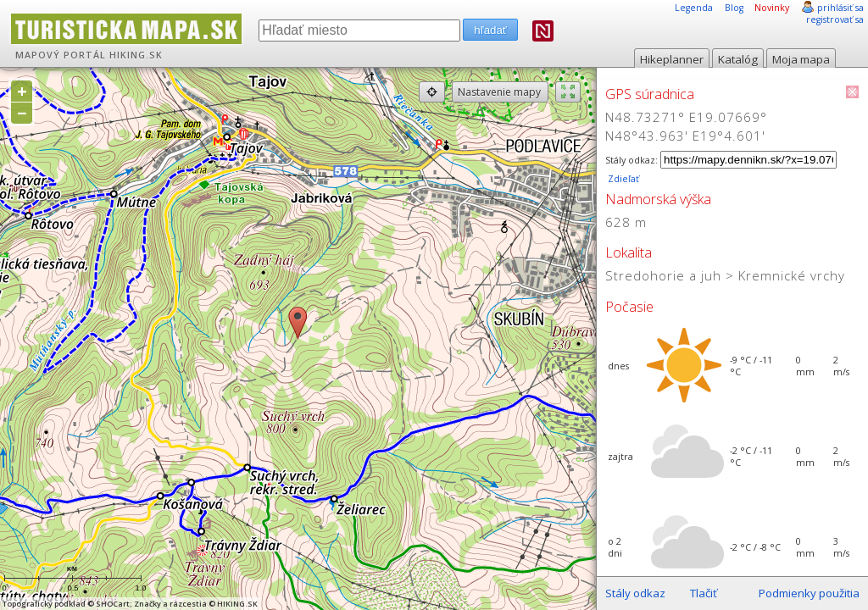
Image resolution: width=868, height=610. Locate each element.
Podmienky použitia (809, 593)
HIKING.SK (136, 55)
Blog (734, 8)
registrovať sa (835, 19)
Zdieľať (622, 179)
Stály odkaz (635, 593)
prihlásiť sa (840, 8)
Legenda (694, 8)
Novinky (772, 8)
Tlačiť (704, 593)
